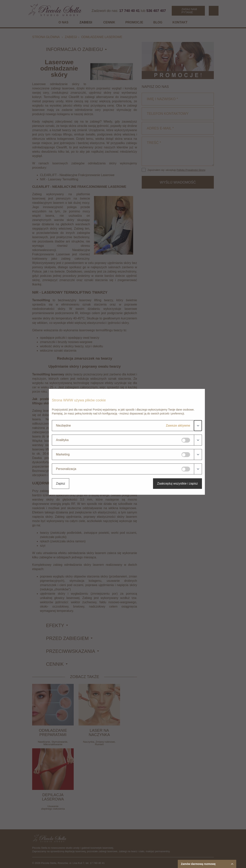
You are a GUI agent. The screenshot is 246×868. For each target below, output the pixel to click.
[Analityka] (186, 440)
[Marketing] (186, 455)
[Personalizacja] (186, 469)
